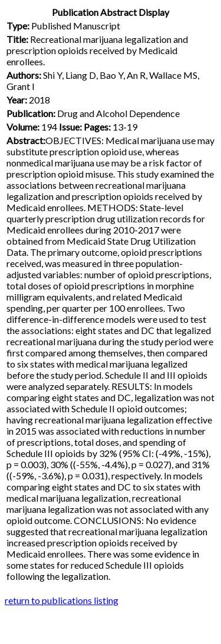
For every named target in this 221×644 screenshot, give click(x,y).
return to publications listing (62, 600)
